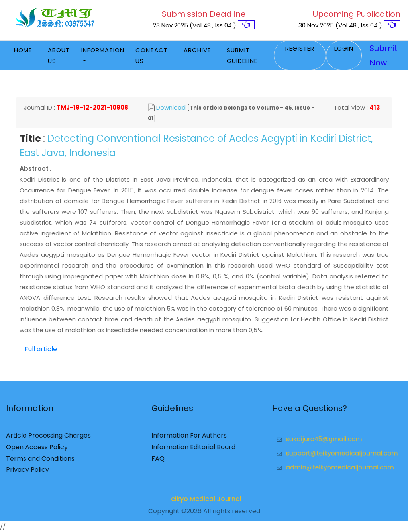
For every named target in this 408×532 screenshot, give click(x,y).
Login (344, 48)
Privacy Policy (27, 472)
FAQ (158, 461)
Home (23, 50)
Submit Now (383, 55)
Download (171, 107)
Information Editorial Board (193, 449)
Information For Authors (189, 438)
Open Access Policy (37, 449)
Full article (41, 349)
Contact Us (152, 55)
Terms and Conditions (40, 461)
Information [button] (103, 50)
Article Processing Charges (48, 438)
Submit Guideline (242, 55)
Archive (197, 50)
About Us (59, 55)
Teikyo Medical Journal (204, 501)
